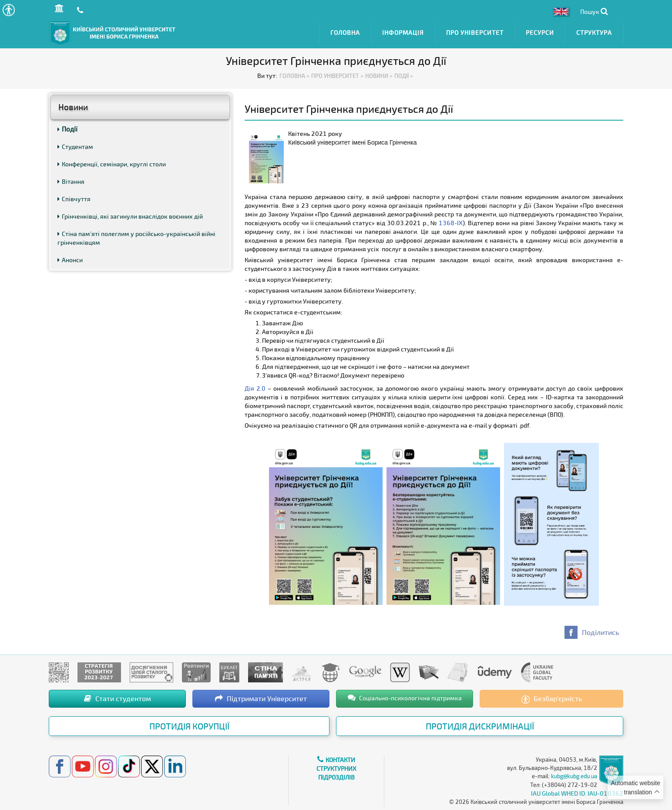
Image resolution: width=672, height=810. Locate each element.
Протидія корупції (189, 725)
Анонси (70, 258)
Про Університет (475, 32)
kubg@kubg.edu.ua (574, 775)
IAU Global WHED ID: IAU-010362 (577, 792)
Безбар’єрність (552, 698)
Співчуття (74, 197)
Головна (345, 32)
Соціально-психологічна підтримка (405, 696)
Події (67, 128)
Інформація (403, 32)
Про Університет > (337, 74)
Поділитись (600, 631)
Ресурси (540, 32)
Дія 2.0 (255, 387)
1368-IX (451, 221)
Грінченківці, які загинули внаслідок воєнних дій (130, 215)
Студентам (75, 145)
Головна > (294, 74)
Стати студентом (118, 697)
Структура (594, 32)
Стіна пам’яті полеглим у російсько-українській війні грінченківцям (136, 237)
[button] (8, 10)
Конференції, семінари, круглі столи (112, 163)
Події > (404, 74)
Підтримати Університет (261, 697)
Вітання (71, 180)
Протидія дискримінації (480, 725)
